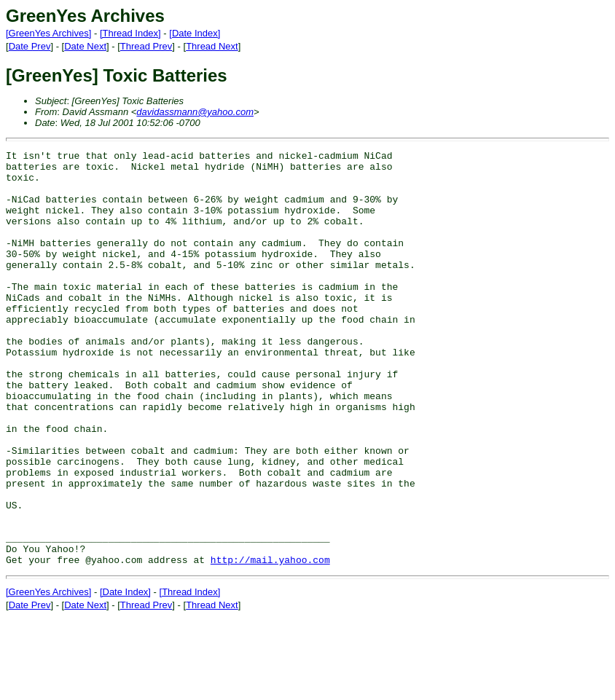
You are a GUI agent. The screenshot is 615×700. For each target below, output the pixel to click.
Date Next (85, 46)
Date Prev (30, 46)
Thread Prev (146, 46)
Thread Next (212, 46)
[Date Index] (195, 33)
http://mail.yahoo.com (270, 642)
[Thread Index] (130, 33)
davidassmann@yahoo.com (195, 112)
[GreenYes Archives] (48, 33)
